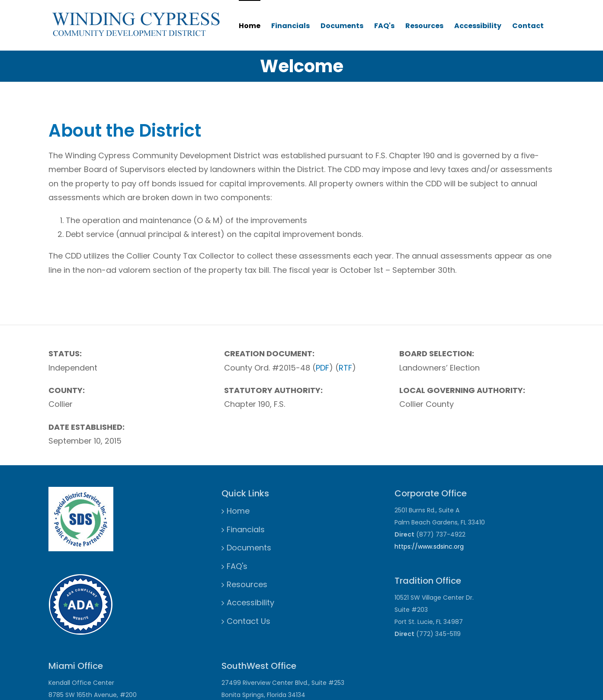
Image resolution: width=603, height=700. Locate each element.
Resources (424, 26)
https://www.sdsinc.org (429, 547)
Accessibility (478, 26)
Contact (528, 26)
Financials (290, 26)
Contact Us (249, 621)
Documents (342, 26)
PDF (322, 368)
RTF (345, 368)
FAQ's (384, 26)
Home (250, 26)
